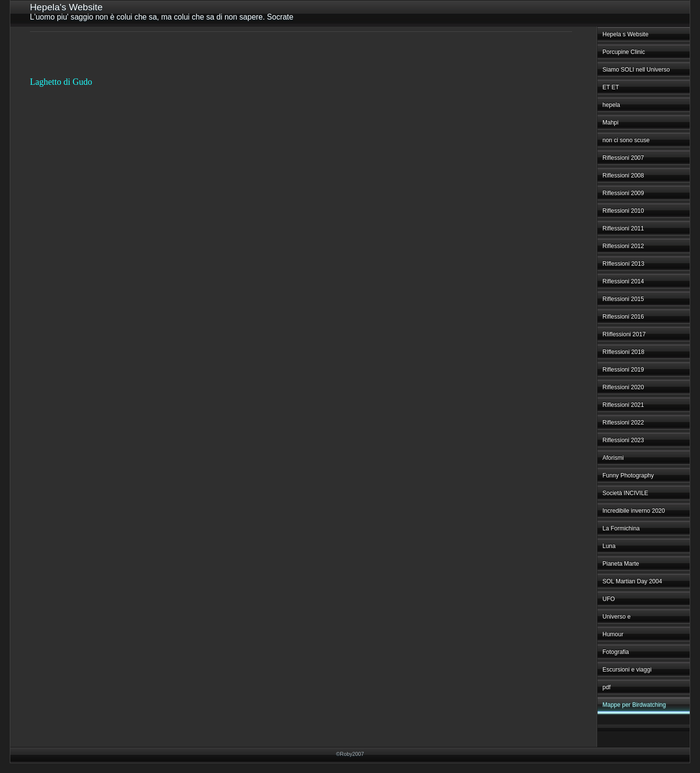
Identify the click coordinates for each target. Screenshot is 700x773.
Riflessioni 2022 (623, 423)
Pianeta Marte (621, 564)
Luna (609, 546)
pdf (607, 687)
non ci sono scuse (626, 140)
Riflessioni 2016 (623, 317)
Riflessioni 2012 (623, 246)
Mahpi (611, 123)
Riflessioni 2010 (623, 211)
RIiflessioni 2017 (624, 334)
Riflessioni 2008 (623, 175)
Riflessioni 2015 (623, 299)
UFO (609, 599)
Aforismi (613, 458)
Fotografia (616, 652)
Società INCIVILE (625, 493)
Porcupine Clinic (624, 52)
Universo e (616, 617)
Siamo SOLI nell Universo (636, 70)
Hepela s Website (625, 34)
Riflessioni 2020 (623, 387)
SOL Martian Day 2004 (632, 581)
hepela (611, 105)
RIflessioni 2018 (623, 352)
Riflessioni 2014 (623, 281)
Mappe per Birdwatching (634, 705)
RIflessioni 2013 (623, 264)
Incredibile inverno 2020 (634, 511)
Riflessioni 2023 (623, 440)
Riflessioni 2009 (623, 193)
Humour (613, 634)
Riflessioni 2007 (623, 158)
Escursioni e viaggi (627, 670)
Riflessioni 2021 (623, 405)
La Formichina (621, 528)
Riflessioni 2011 (623, 228)
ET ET (611, 87)
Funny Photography (628, 475)
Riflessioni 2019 (623, 370)
